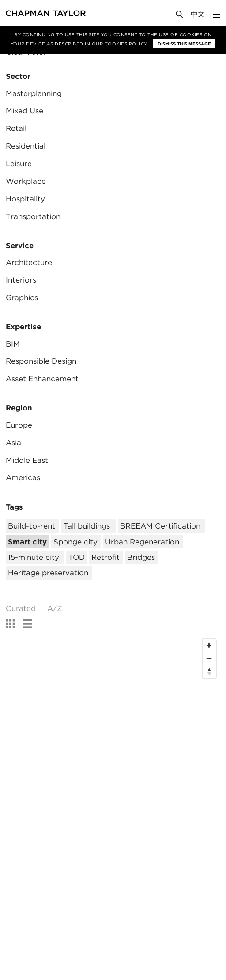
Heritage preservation (48, 573)
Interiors (21, 280)
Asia (13, 443)
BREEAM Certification (160, 526)
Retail (16, 128)
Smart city (27, 542)
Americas (23, 477)
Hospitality (25, 199)
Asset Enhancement (42, 379)
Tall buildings (87, 526)
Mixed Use (24, 111)
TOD (77, 557)
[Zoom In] (209, 645)
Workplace (26, 181)
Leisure (19, 164)
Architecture (29, 262)
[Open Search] (180, 16)
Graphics (22, 298)
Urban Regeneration (142, 542)
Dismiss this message (184, 44)
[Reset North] (209, 672)
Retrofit (105, 557)
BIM (13, 344)
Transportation (33, 216)
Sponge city (75, 542)
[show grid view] (10, 624)
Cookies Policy (126, 44)
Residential (26, 146)
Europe (19, 425)
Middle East (27, 460)
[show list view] (28, 624)
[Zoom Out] (209, 659)
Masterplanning (34, 93)
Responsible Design (41, 361)
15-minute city (34, 557)
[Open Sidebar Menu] (217, 14)
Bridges (141, 557)
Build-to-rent (32, 526)
